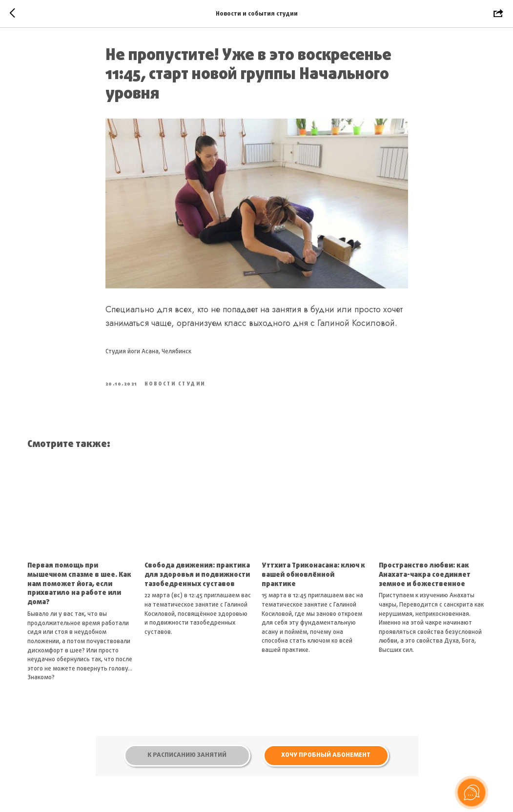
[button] (326, 756)
